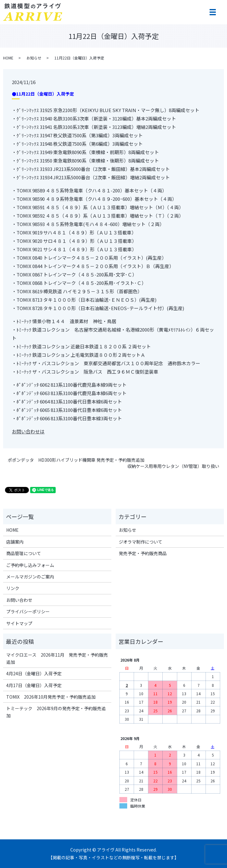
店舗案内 (15, 542)
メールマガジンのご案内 (30, 577)
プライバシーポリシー (28, 611)
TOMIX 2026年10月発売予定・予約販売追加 (51, 697)
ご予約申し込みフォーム (30, 565)
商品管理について (24, 553)
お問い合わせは (28, 431)
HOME (8, 58)
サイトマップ (19, 623)
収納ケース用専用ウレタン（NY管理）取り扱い (173, 466)
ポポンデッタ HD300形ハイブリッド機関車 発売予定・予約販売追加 (76, 460)
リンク (13, 588)
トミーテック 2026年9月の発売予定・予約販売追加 (56, 712)
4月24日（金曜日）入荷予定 (34, 673)
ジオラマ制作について (141, 542)
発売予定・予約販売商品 (143, 553)
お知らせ (34, 58)
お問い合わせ (19, 600)
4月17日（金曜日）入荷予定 (34, 685)
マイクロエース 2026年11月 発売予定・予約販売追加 (57, 658)
